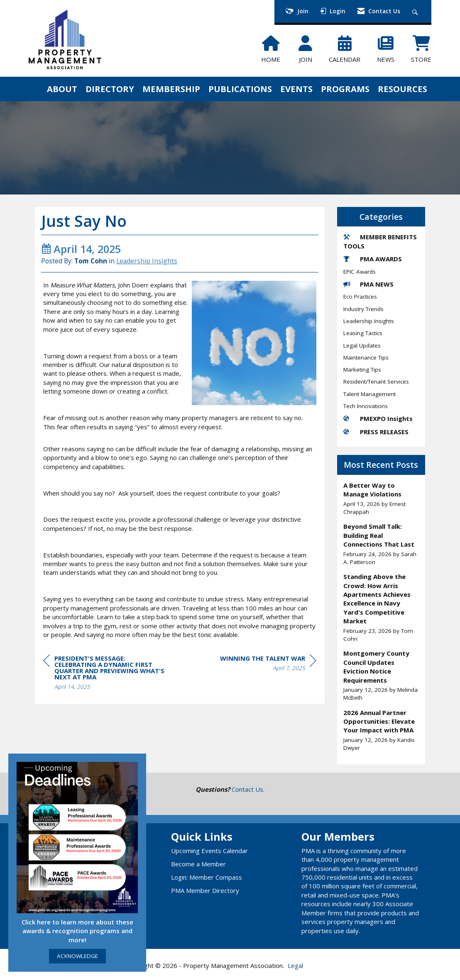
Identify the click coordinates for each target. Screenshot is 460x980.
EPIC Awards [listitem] (360, 272)
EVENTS (296, 89)
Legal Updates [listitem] (362, 345)
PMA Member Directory (205, 890)
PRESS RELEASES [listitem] (376, 432)
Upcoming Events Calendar (209, 851)
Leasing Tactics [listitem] (363, 333)
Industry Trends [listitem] (363, 309)
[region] (268, 664)
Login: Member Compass (207, 877)
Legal (295, 965)
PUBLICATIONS (240, 89)
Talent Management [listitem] (369, 394)
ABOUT (62, 89)
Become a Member (198, 864)
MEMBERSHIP (171, 89)
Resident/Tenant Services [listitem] (376, 382)
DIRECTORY (110, 89)
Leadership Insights (147, 261)
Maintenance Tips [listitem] (366, 357)
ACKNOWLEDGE (77, 956)
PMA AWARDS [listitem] (373, 259)
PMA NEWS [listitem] (368, 284)
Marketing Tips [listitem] (362, 370)
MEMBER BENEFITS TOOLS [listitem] (380, 241)
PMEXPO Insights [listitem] (378, 418)
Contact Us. (248, 789)
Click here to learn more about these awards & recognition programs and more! (77, 931)
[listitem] (381, 499)
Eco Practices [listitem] (360, 297)
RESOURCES (402, 89)
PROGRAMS (345, 89)
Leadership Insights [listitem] (369, 321)
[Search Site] (416, 11)
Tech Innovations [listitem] (366, 406)
